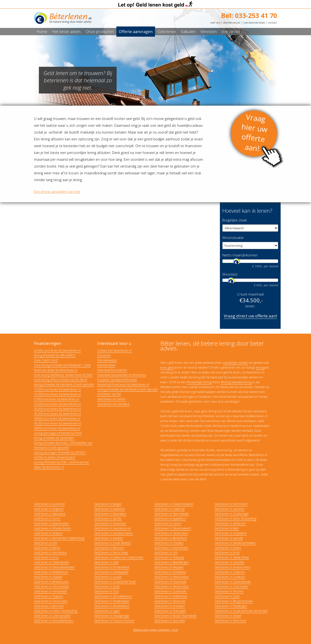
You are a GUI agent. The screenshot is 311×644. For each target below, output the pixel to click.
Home (42, 32)
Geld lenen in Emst (227, 553)
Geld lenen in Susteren (230, 572)
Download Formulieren (112, 370)
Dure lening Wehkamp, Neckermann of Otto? (63, 375)
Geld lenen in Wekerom (230, 523)
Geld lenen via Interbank (113, 404)
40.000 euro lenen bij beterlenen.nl (57, 414)
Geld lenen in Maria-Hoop (111, 553)
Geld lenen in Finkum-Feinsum (114, 621)
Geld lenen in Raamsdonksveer (54, 567)
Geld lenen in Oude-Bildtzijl (112, 543)
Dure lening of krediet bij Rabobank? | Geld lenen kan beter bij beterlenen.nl (62, 368)
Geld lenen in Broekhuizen (52, 582)
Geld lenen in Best (227, 528)
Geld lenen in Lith (166, 553)
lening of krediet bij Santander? (54, 438)
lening (260, 368)
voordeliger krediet (236, 363)
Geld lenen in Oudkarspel (231, 514)
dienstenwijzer (232, 22)
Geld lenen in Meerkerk (50, 514)
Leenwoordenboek (254, 22)
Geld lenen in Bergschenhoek (234, 601)
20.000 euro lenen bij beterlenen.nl (57, 351)
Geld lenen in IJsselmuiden (52, 523)
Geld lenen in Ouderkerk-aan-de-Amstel (241, 611)
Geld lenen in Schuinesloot (51, 587)
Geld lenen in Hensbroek (50, 591)
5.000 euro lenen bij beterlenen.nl (57, 399)
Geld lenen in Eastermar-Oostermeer (119, 557)
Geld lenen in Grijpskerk (231, 533)
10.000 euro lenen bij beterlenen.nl (57, 394)
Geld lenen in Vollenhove (171, 596)
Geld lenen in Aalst (107, 562)
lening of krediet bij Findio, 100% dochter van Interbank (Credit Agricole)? (63, 445)
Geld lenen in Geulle (108, 519)
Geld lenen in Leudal (108, 577)
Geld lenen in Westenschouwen (235, 543)
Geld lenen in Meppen (169, 567)
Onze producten (100, 32)
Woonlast (230, 274)
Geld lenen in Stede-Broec (232, 557)
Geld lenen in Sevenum (170, 601)
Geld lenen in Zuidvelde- (171, 591)
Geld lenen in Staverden (110, 523)
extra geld (167, 368)
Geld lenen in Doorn (228, 548)
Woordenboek (106, 365)
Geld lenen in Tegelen (49, 596)
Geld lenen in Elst (46, 543)
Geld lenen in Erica (46, 557)
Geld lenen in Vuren (47, 519)
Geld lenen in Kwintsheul (50, 553)
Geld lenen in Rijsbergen (231, 606)
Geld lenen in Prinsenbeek (112, 567)
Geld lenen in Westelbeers (112, 606)
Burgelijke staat (235, 220)
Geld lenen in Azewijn (109, 538)
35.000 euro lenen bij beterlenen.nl (57, 409)
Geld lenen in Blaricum (109, 548)
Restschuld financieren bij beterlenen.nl (123, 385)
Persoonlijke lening (199, 382)
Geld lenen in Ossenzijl (169, 509)
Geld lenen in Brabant (48, 533)
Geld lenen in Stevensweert (173, 528)
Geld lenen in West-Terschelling (235, 519)
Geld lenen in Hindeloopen (112, 601)
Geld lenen (167, 32)
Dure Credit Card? (46, 360)
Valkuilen (188, 32)
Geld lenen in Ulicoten (169, 543)
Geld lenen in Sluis (107, 591)
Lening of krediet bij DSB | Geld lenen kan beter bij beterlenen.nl (62, 465)
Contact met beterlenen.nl (114, 351)
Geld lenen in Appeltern (170, 519)
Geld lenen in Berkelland (171, 538)
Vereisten (209, 32)
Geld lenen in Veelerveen (171, 533)
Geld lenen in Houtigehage (112, 616)
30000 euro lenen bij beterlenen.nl (57, 419)
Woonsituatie (233, 238)
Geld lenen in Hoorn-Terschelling (56, 611)
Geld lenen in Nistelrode (170, 582)
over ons (215, 22)
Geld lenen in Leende (229, 538)
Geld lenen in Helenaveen (172, 577)
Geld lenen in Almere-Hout (232, 567)
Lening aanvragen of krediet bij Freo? (58, 433)
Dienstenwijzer (107, 360)
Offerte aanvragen (136, 32)
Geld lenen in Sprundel (170, 621)
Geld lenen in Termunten (51, 601)
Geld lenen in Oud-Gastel (231, 587)
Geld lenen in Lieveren (230, 509)
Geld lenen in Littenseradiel (52, 616)
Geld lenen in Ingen (107, 611)
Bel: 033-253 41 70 (249, 15)
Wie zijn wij (231, 32)
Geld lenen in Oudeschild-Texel (115, 582)
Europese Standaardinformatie (117, 380)
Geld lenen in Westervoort (172, 587)
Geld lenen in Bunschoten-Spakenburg (59, 538)
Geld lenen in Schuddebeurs (113, 596)
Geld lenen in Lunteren (230, 577)
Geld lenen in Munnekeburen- (54, 621)
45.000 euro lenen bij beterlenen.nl (57, 423)
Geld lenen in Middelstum (51, 572)
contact (272, 22)
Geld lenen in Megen (108, 504)
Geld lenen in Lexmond (49, 504)
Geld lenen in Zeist (227, 596)
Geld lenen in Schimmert (231, 504)
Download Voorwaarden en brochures (122, 375)
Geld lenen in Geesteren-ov (112, 528)
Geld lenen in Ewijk (107, 587)
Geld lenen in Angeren (49, 509)
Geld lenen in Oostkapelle (111, 572)
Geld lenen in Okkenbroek (51, 562)
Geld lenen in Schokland (170, 572)
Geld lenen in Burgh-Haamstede (175, 616)
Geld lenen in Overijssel (170, 611)
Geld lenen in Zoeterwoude (233, 582)
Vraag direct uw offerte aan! (250, 316)
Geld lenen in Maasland (110, 509)
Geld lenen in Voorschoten (171, 548)
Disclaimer (104, 355)
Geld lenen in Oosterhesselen (174, 504)
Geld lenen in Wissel (228, 616)
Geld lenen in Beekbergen (172, 562)
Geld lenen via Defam (111, 399)
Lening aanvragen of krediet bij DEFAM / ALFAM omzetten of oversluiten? (60, 455)
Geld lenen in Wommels (230, 621)
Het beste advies (66, 32)
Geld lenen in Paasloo (48, 577)
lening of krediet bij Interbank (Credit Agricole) (64, 385)
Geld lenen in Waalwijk (169, 557)
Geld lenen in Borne (47, 548)
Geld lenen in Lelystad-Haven (114, 533)
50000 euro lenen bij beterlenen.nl (57, 428)
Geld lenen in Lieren (168, 523)
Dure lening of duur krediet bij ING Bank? (61, 380)
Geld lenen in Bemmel (49, 606)
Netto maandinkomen (240, 255)
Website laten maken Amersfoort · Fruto (155, 630)
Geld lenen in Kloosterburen (52, 528)
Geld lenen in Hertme (229, 591)
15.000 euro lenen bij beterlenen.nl (57, 389)
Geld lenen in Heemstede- (172, 514)
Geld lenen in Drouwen (170, 606)
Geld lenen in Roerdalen (110, 514)
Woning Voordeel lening (236, 382)
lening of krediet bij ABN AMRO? (55, 355)
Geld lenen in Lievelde (229, 562)
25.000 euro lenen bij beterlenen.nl (57, 404)
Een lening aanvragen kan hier (57, 191)
